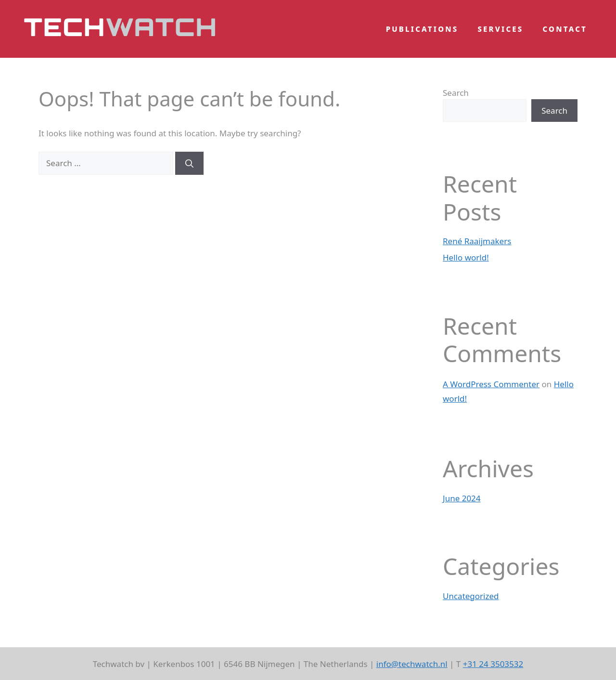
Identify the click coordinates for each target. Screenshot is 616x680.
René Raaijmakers (477, 241)
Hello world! (466, 257)
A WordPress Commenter (491, 384)
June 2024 (462, 498)
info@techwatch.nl (412, 664)
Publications (422, 29)
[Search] (189, 163)
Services (500, 29)
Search (456, 93)
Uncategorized (471, 596)
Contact (565, 29)
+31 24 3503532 (493, 664)
